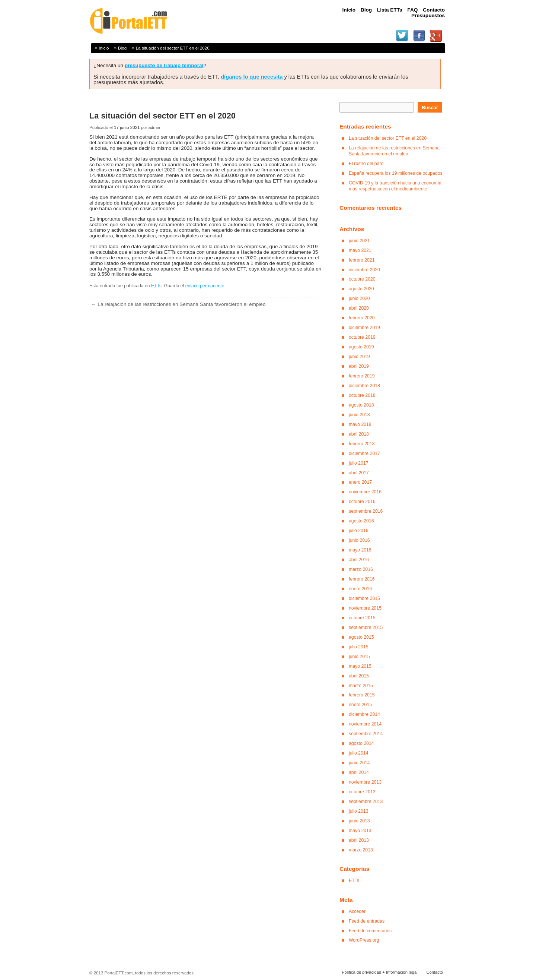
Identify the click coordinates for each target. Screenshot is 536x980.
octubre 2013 (362, 792)
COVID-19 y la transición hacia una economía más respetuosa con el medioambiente (395, 186)
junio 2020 (359, 298)
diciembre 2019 (364, 328)
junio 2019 (359, 357)
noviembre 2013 (365, 782)
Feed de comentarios (370, 931)
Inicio (104, 48)
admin (154, 127)
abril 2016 (359, 560)
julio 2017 (359, 463)
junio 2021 (359, 241)
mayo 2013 (360, 831)
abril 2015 (359, 676)
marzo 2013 (361, 850)
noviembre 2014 (365, 724)
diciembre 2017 (364, 453)
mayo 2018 (360, 424)
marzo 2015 (361, 686)
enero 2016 (360, 589)
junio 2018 (359, 415)
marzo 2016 (361, 569)
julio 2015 (359, 647)
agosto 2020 (361, 289)
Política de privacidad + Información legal (379, 972)
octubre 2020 (362, 279)
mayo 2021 (360, 250)
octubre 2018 (362, 395)
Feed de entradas (367, 921)
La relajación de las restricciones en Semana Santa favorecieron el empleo (178, 304)
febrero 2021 (362, 260)
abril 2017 (359, 473)
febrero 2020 (362, 318)
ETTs (156, 286)
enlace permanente (205, 286)
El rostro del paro (366, 164)
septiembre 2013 (366, 802)
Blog (122, 48)
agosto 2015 (361, 637)
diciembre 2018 (364, 386)
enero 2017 (360, 482)
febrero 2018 (362, 444)
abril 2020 (359, 308)
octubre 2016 (362, 502)
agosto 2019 (361, 347)
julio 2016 (359, 531)
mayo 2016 (360, 550)
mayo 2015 (360, 666)
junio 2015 (359, 657)
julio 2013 (359, 811)
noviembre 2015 (365, 608)
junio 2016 (359, 540)
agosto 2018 (361, 405)
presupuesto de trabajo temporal (164, 65)
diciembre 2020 (364, 270)
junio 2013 (359, 821)
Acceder (357, 911)
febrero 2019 (362, 376)
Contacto (435, 972)
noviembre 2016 (365, 492)
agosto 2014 (361, 743)
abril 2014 (359, 772)
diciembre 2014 (364, 714)
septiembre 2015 (366, 627)
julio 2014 (359, 753)
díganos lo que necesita (252, 77)
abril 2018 (359, 434)
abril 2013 (359, 840)
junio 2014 (359, 763)
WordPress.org (364, 940)
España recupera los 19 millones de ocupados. (396, 173)
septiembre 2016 (366, 511)
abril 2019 (359, 366)
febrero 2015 (362, 695)
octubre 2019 (362, 337)
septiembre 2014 (366, 734)
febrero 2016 (362, 579)
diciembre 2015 (364, 598)
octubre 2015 (362, 618)
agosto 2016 (361, 521)
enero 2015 (360, 705)
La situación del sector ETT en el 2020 (173, 48)
